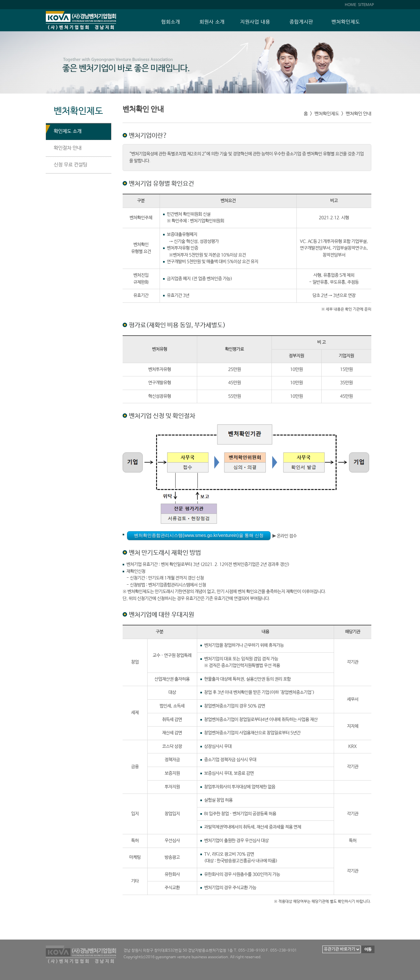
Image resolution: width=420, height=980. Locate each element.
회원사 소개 (212, 22)
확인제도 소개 (68, 131)
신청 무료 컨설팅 (70, 165)
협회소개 (171, 22)
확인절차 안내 (68, 148)
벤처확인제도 (346, 22)
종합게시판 (301, 22)
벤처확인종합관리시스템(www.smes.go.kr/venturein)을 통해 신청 (199, 535)
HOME (350, 5)
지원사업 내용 (255, 22)
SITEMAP (366, 5)
